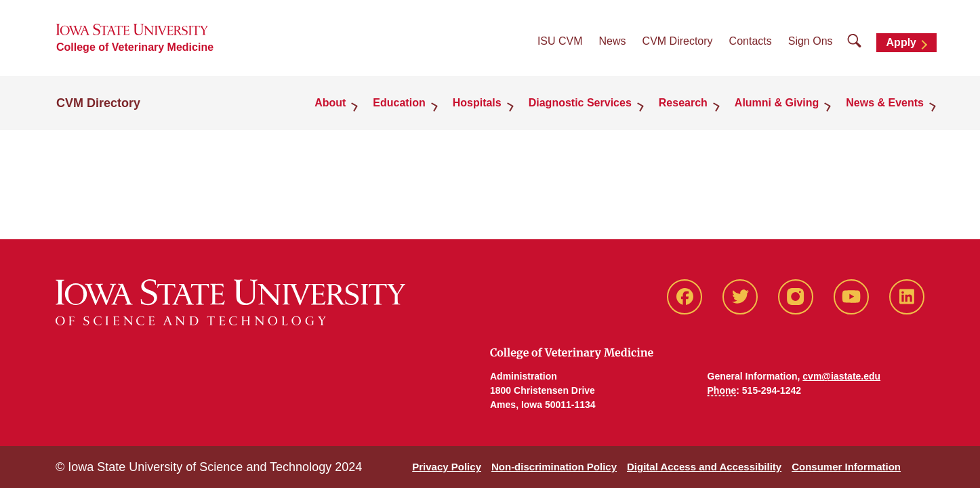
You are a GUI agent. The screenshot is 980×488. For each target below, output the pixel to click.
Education (399, 103)
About (330, 103)
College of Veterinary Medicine (135, 47)
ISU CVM (560, 41)
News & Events (885, 103)
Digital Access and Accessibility (704, 467)
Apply (901, 42)
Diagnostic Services (580, 103)
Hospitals (477, 103)
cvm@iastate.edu (841, 376)
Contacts (751, 41)
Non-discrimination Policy (554, 467)
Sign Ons (811, 41)
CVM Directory (678, 41)
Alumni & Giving (777, 103)
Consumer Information (846, 467)
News (613, 41)
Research (683, 103)
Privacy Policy (447, 467)
